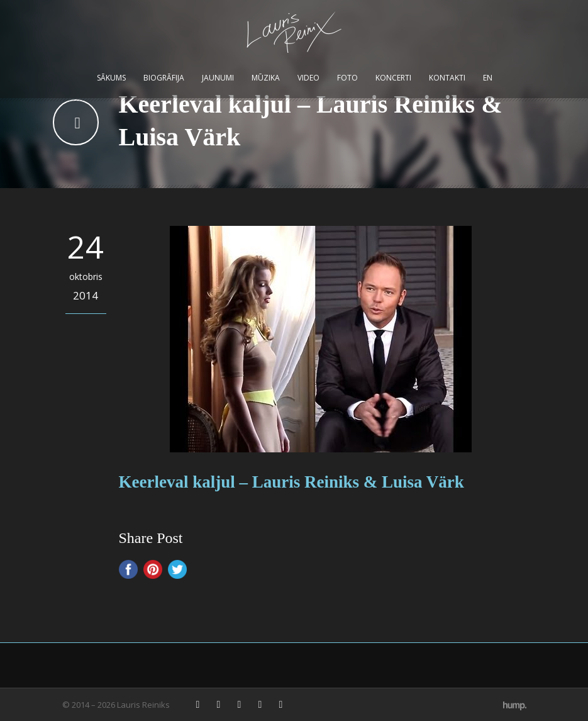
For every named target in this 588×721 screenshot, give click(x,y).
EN (488, 78)
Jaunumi (218, 78)
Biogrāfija (164, 78)
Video (308, 78)
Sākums (111, 78)
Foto (347, 78)
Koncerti (393, 78)
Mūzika (266, 78)
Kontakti (447, 78)
